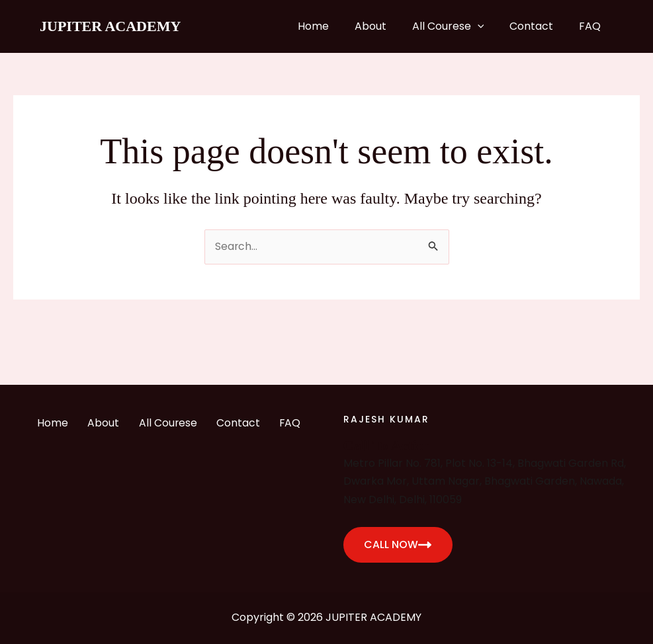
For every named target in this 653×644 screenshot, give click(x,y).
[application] (488, 26)
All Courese (459, 26)
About (386, 26)
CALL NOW (398, 544)
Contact (538, 26)
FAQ (592, 26)
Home (333, 26)
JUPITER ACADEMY (110, 26)
